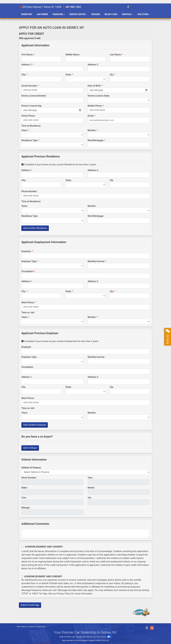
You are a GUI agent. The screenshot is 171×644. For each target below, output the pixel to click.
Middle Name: (73, 55)
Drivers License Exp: (32, 106)
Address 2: (93, 65)
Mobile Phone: (95, 106)
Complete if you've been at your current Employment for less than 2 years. (60, 341)
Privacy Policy (64, 594)
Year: (90, 478)
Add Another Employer (35, 425)
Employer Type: (29, 261)
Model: (91, 488)
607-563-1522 (73, 7)
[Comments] (85, 533)
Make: (24, 488)
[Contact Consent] (22, 576)
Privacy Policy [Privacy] (41, 627)
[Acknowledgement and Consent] (22, 547)
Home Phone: (28, 116)
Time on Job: (28, 312)
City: (24, 75)
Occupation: (27, 271)
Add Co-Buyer (30, 448)
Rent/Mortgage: (96, 140)
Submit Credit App (30, 605)
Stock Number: (29, 478)
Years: (25, 130)
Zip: (112, 75)
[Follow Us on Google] (152, 628)
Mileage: (26, 508)
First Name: (27, 55)
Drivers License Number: (34, 96)
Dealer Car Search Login (67, 637)
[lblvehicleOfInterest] (85, 472)
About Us (25, 627)
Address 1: (27, 65)
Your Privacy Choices (102, 637)
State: (69, 75)
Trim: (24, 498)
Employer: (26, 251)
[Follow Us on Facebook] (128, 7)
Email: (91, 116)
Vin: (90, 498)
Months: (92, 130)
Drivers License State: (99, 96)
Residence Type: (30, 140)
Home (19, 627)
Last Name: (116, 55)
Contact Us (32, 627)
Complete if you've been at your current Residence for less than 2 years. (59, 165)
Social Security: (29, 86)
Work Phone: (28, 302)
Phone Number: (29, 191)
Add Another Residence (35, 228)
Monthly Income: (96, 261)
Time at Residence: (31, 126)
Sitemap (89, 637)
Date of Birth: (94, 86)
